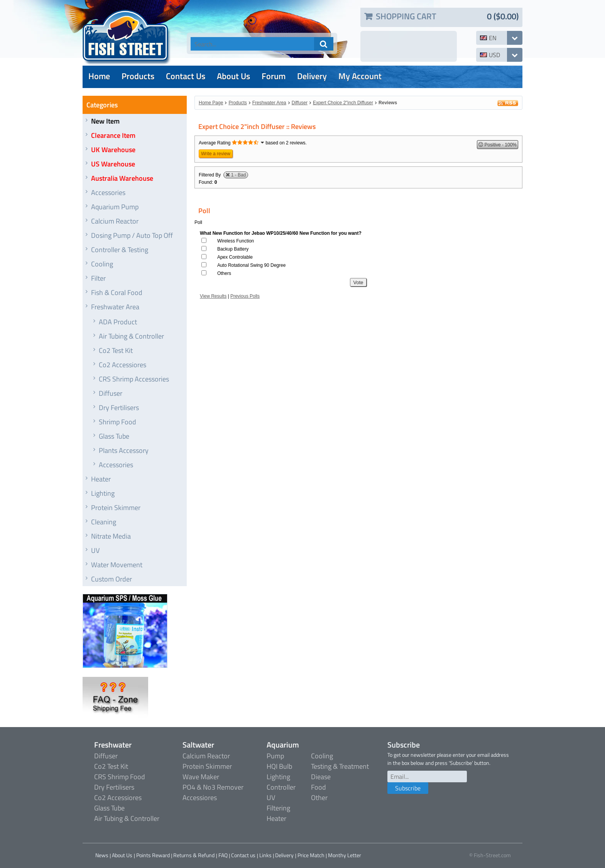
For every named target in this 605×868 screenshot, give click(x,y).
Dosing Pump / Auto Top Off (132, 235)
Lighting (103, 493)
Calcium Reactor (115, 221)
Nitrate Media (111, 536)
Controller (281, 787)
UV (95, 550)
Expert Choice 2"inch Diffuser (343, 103)
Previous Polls (245, 296)
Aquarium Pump (115, 207)
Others (224, 273)
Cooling (102, 264)
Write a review (216, 154)
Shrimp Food (117, 422)
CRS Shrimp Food (120, 777)
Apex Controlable (235, 257)
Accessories (108, 192)
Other (319, 798)
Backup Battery (233, 249)
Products (237, 103)
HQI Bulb (279, 766)
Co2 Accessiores (123, 365)
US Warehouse (113, 164)
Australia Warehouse (122, 178)
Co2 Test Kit (116, 350)
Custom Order (112, 579)
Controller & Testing (120, 250)
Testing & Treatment (340, 766)
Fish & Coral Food (117, 292)
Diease (321, 777)
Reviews (388, 103)
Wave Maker (201, 777)
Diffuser (111, 393)
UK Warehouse (113, 150)
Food (319, 787)
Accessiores (200, 798)
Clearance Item (113, 135)
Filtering (278, 808)
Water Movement (117, 565)
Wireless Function (236, 241)
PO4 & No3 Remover (213, 787)
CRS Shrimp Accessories (134, 379)
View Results (213, 296)
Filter (98, 278)
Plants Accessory (124, 450)
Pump (275, 756)
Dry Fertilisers (119, 408)
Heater (101, 479)
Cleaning (104, 522)
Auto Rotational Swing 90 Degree (251, 265)
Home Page (211, 103)
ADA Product (118, 322)
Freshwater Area (115, 307)
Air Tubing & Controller (131, 336)
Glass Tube (114, 436)
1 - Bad (239, 175)
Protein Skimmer (116, 508)
